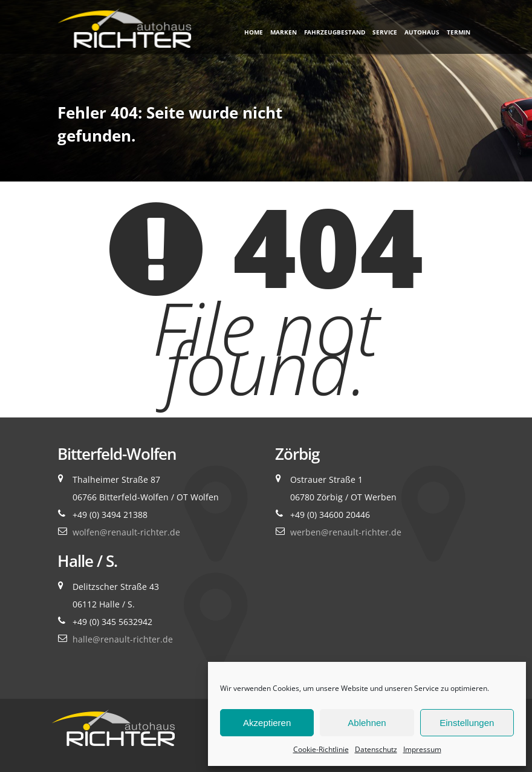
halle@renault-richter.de (123, 639)
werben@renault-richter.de (346, 532)
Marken (284, 32)
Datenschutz (376, 749)
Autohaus (422, 32)
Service (385, 32)
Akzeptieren (267, 723)
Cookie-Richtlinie (321, 749)
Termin (459, 32)
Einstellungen (467, 723)
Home (254, 32)
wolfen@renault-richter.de (126, 532)
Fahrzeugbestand (335, 32)
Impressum (422, 749)
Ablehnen (367, 723)
